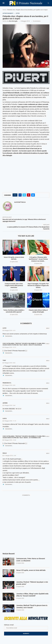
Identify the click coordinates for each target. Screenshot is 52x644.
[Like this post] (16, 195)
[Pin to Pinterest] (29, 195)
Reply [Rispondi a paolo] (48, 453)
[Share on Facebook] (20, 195)
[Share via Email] (33, 195)
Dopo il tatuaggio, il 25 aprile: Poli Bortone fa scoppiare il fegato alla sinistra (38, 286)
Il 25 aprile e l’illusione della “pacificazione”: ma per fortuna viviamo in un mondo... (38, 259)
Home (4, 10)
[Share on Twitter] (24, 195)
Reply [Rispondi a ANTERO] (48, 403)
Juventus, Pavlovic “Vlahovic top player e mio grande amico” (32, 583)
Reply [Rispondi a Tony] (48, 361)
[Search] (48, 3)
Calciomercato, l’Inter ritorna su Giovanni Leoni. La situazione (31, 560)
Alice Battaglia (13, 21)
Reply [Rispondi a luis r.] (48, 419)
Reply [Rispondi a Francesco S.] (48, 383)
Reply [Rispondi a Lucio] (48, 328)
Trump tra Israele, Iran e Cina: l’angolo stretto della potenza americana (14, 286)
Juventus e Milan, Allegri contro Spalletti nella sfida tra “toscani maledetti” (32, 595)
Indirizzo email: (26, 627)
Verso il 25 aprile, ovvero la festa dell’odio (31, 570)
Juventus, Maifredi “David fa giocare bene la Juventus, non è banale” (32, 607)
